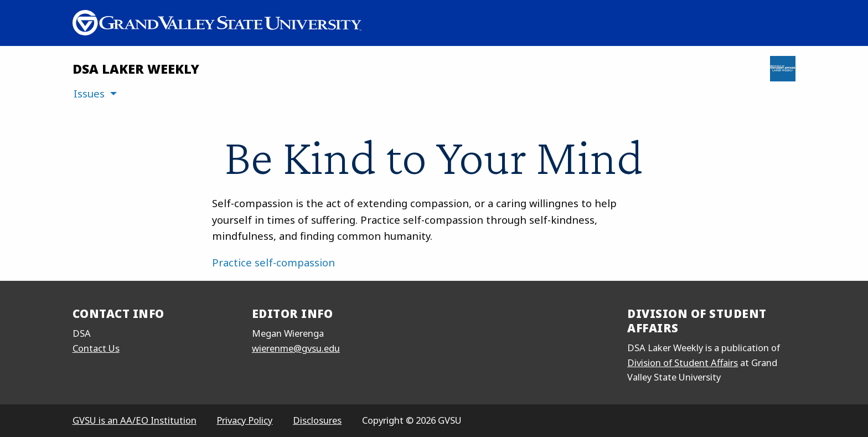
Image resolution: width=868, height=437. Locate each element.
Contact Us (96, 348)
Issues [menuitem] (89, 93)
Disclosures (317, 420)
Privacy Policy (244, 420)
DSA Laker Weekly (136, 69)
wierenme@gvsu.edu (296, 348)
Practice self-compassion (273, 262)
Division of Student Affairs (683, 363)
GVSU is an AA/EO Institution (135, 420)
